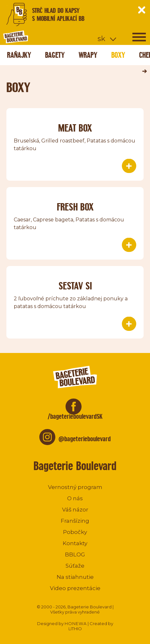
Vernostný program (75, 487)
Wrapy (88, 55)
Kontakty (75, 543)
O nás (75, 498)
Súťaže (75, 566)
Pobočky (75, 532)
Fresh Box (75, 207)
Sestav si (75, 286)
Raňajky (19, 55)
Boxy (118, 55)
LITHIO (75, 629)
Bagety (55, 55)
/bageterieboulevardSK (75, 416)
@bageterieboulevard (85, 439)
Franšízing (75, 521)
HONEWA (76, 623)
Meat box (75, 128)
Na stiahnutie (75, 577)
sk (101, 39)
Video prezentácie (75, 588)
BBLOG (75, 554)
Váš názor (75, 510)
